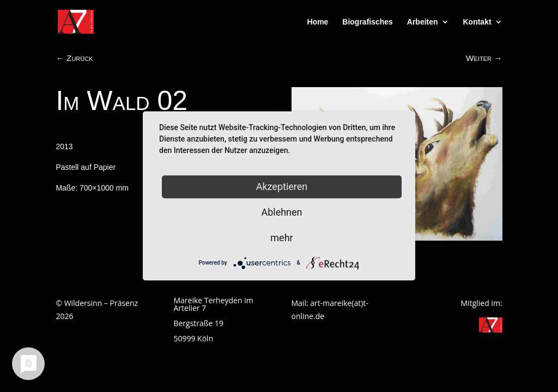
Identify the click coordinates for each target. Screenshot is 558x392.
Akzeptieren (282, 186)
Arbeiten (423, 22)
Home (318, 22)
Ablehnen (281, 212)
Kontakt (477, 22)
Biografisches (368, 22)
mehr (281, 238)
